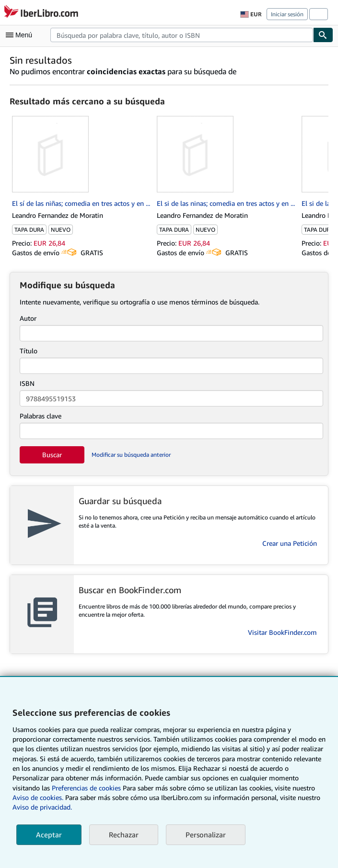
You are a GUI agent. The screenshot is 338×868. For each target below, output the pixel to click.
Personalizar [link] (206, 834)
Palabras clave (41, 416)
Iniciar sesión (287, 14)
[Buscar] (323, 35)
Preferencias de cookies (86, 788)
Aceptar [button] (49, 834)
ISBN (27, 383)
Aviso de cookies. (38, 797)
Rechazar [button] (124, 834)
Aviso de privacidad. (42, 807)
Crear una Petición (290, 543)
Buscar (52, 455)
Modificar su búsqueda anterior (131, 455)
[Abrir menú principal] (21, 35)
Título (29, 351)
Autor (28, 318)
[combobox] (182, 35)
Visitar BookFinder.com (282, 632)
